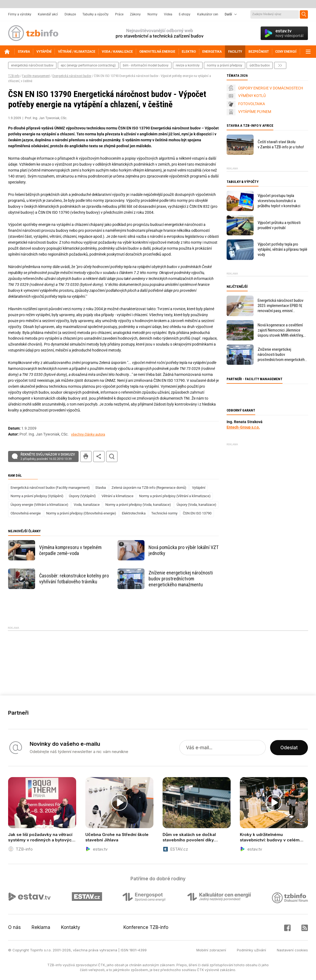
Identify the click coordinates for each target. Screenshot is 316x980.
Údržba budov (260, 65)
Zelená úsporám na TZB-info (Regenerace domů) (149, 488)
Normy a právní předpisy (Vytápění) (37, 496)
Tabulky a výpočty (95, 14)
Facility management (36, 76)
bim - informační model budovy (146, 65)
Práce (119, 14)
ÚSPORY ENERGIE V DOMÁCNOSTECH (271, 88)
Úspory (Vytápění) (82, 496)
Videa (168, 14)
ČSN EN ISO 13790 (197, 513)
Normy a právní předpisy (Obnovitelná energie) (81, 513)
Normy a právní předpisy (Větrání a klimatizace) (175, 496)
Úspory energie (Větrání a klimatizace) (39, 505)
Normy (152, 14)
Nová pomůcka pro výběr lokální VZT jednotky (184, 550)
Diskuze (70, 14)
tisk (86, 456)
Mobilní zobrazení (211, 950)
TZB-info (14, 76)
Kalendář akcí (48, 14)
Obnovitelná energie (26, 513)
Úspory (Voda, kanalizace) (196, 505)
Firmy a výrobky (20, 14)
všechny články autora (88, 434)
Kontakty (71, 927)
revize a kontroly (188, 65)
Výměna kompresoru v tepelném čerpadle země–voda (70, 550)
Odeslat (289, 748)
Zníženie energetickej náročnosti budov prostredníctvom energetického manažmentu (181, 579)
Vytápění (199, 488)
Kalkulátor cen (208, 14)
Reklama (41, 927)
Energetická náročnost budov (72, 76)
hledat (112, 456)
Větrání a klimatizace (117, 496)
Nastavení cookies (292, 950)
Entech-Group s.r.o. (243, 427)
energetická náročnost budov (32, 65)
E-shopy (185, 14)
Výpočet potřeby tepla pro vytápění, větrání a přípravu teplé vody (283, 249)
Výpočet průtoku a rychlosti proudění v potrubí (279, 225)
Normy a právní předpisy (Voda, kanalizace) (138, 505)
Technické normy (164, 513)
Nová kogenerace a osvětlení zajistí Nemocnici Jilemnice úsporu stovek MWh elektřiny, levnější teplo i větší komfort (281, 330)
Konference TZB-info (146, 927)
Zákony (135, 14)
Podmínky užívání (251, 950)
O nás (14, 927)
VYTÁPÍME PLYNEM (255, 112)
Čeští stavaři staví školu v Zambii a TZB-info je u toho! (281, 144)
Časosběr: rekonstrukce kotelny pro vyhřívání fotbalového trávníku (74, 579)
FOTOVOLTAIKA (252, 104)
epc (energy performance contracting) (88, 65)
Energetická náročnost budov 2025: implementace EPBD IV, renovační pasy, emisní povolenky (280, 306)
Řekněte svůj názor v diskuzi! (48, 457)
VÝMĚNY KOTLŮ (252, 96)
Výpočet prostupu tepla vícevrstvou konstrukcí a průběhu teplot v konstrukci (279, 201)
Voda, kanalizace (87, 505)
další (280, 65)
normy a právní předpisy (225, 65)
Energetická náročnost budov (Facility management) (50, 488)
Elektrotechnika (134, 513)
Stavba (101, 488)
